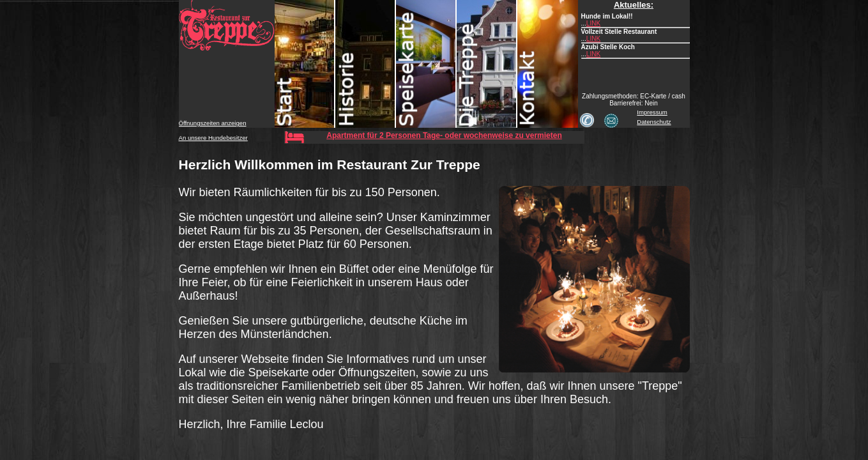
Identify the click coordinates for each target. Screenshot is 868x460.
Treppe (487, 64)
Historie (366, 64)
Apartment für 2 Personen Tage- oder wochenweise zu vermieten (444, 135)
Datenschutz (654, 122)
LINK (593, 23)
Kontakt (548, 64)
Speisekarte (426, 64)
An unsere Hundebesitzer (213, 138)
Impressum (652, 112)
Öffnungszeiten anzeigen (213, 123)
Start (305, 64)
